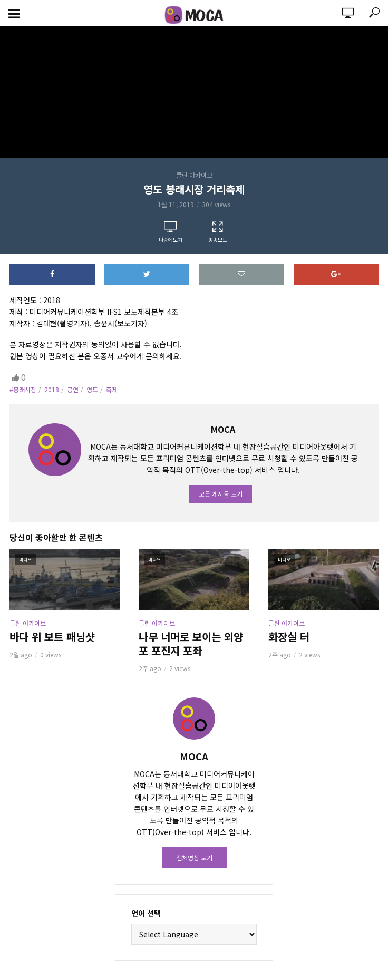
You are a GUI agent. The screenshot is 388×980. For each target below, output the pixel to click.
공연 (73, 389)
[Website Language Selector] (194, 934)
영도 (92, 389)
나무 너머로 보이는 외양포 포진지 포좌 (191, 644)
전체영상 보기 (194, 857)
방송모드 (218, 232)
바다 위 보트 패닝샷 (52, 637)
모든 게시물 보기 (221, 494)
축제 (112, 389)
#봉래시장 (23, 389)
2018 (52, 389)
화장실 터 (289, 637)
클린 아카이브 (194, 175)
